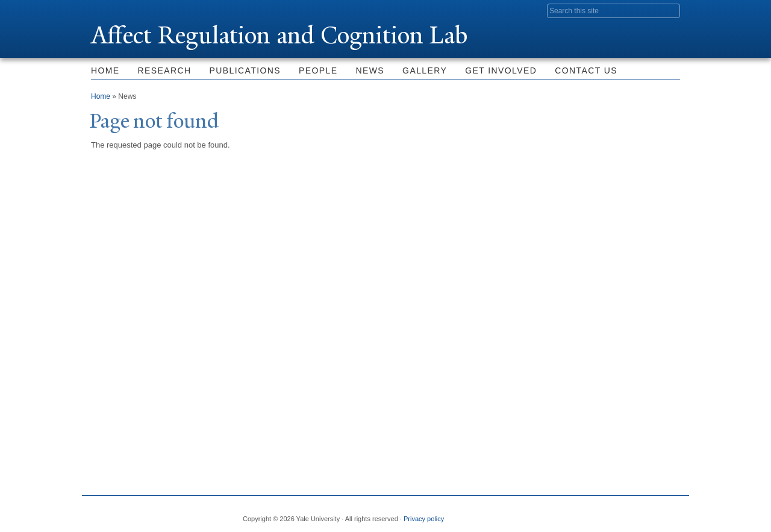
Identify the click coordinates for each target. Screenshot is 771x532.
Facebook (554, 514)
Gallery (425, 70)
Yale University (125, 10)
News (370, 70)
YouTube (670, 514)
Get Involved (501, 70)
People (318, 70)
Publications (245, 70)
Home (105, 70)
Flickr (612, 514)
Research (165, 70)
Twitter (582, 514)
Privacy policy (424, 519)
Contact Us (586, 70)
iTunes (641, 514)
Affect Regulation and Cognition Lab (279, 35)
